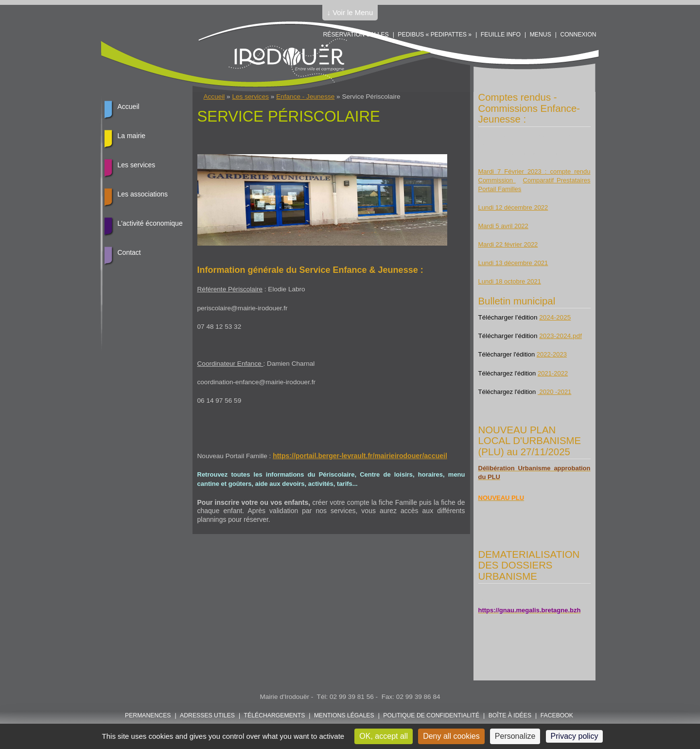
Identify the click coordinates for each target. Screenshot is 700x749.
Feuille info (501, 35)
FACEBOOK (557, 715)
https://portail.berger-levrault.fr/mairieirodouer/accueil (360, 456)
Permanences (148, 715)
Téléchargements (275, 715)
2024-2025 (555, 317)
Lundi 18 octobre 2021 (510, 281)
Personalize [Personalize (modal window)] (515, 736)
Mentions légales (344, 715)
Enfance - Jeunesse (305, 97)
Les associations (143, 194)
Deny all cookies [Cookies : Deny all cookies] (451, 736)
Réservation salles (356, 35)
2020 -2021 (554, 392)
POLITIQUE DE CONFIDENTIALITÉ (431, 715)
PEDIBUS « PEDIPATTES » (435, 35)
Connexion (578, 35)
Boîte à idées (510, 715)
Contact (129, 252)
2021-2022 (553, 373)
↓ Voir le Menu (350, 12)
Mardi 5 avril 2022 (503, 226)
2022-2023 (552, 354)
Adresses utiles (207, 715)
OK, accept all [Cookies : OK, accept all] (384, 736)
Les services (250, 97)
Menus (541, 35)
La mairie (132, 136)
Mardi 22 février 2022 (508, 244)
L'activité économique (150, 223)
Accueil (214, 97)
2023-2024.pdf (560, 336)
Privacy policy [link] (575, 736)
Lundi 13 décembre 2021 (513, 263)
